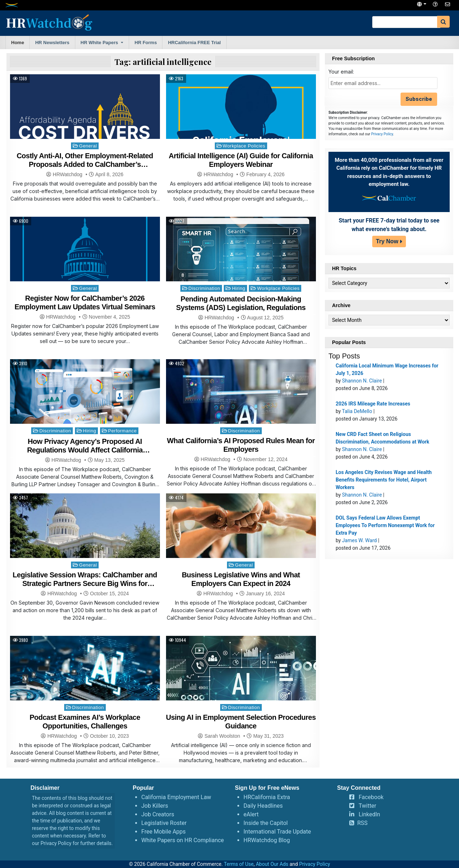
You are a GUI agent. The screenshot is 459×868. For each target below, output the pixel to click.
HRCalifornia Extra (267, 797)
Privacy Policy (382, 134)
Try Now (387, 241)
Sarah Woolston (222, 736)
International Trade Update (277, 832)
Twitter (367, 806)
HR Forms (146, 43)
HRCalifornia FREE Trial (194, 43)
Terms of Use (239, 864)
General (88, 146)
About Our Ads (272, 864)
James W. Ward (359, 540)
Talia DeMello (357, 411)
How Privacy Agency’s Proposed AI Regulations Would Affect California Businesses (85, 450)
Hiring (239, 288)
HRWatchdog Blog (267, 840)
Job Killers (155, 806)
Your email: (341, 72)
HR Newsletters (52, 43)
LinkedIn (369, 814)
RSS (362, 823)
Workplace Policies (244, 146)
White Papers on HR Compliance (183, 840)
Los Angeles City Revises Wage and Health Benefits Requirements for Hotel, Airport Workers (384, 480)
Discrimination (204, 288)
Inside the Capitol (266, 823)
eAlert (251, 814)
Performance (122, 431)
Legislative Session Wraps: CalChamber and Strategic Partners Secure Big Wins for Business (85, 583)
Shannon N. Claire (362, 381)
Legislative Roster (164, 823)
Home (18, 43)
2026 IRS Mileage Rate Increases (373, 404)
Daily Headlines (263, 806)
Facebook (371, 797)
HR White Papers (100, 43)
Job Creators (158, 814)
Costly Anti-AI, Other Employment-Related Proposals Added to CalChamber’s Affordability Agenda (85, 164)
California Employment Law (176, 797)
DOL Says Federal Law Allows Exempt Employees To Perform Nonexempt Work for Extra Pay (385, 525)
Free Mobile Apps (164, 832)
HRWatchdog (67, 174)
